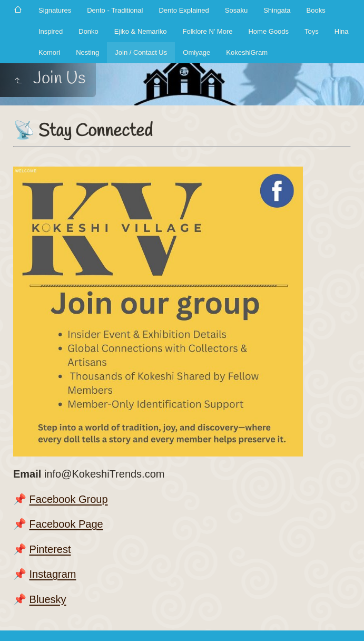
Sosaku (236, 10)
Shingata (277, 10)
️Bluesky (48, 599)
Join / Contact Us (141, 52)
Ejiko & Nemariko (141, 31)
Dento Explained (184, 10)
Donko (88, 31)
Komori (49, 52)
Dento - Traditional (115, 10)
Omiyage (196, 52)
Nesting (87, 52)
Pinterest (50, 549)
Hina (342, 31)
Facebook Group (69, 499)
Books (316, 10)
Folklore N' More (208, 31)
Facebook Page (66, 524)
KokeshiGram (247, 52)
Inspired (51, 31)
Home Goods (268, 31)
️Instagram (53, 574)
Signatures (55, 10)
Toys (312, 31)
